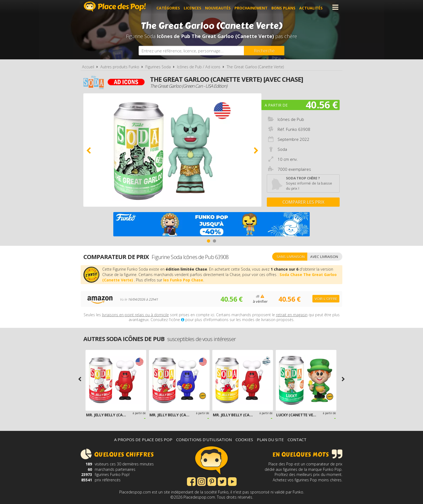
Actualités (313, 7)
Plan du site (270, 440)
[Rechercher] (264, 51)
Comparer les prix (303, 202)
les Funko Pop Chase (183, 280)
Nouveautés (219, 7)
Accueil (88, 67)
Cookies (244, 440)
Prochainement (253, 7)
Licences (194, 7)
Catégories (170, 7)
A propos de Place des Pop (143, 440)
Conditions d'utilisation (204, 440)
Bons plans (285, 7)
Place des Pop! (115, 7)
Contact (297, 440)
